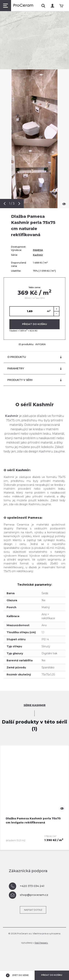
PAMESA (38, 250)
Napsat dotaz (33, 910)
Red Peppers (41, 943)
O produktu (34, 357)
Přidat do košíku (34, 324)
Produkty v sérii (34, 380)
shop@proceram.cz (29, 895)
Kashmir (38, 255)
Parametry (34, 369)
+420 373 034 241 (27, 886)
